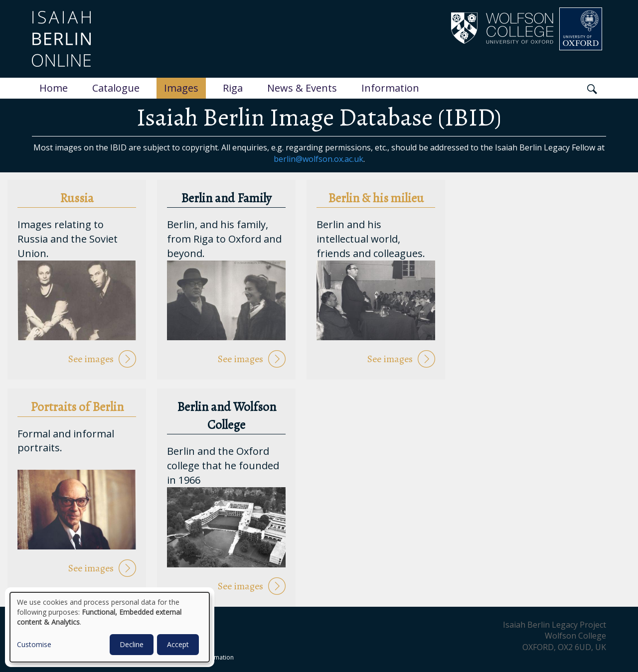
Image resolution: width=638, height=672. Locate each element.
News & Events (302, 88)
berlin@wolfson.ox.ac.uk (319, 159)
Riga (233, 88)
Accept (178, 644)
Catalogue (116, 88)
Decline (132, 644)
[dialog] (110, 627)
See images (91, 359)
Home (54, 88)
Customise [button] (34, 644)
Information (390, 88)
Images (181, 88)
